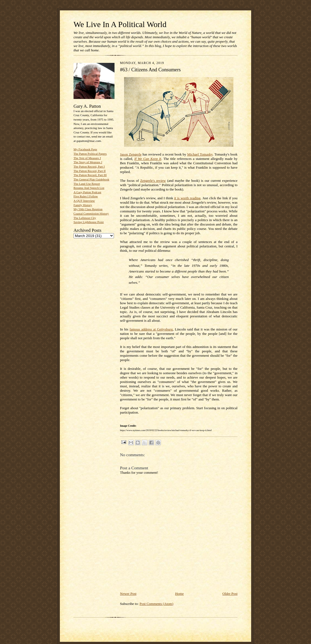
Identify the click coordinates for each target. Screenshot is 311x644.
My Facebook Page (85, 149)
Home (180, 594)
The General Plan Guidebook (91, 179)
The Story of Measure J (88, 162)
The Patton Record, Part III (90, 175)
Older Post (230, 594)
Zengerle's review (153, 181)
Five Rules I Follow (86, 196)
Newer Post (128, 594)
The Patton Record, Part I (89, 166)
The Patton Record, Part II (90, 171)
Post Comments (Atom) (157, 604)
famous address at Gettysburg (151, 329)
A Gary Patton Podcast (87, 192)
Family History (83, 205)
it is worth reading (187, 198)
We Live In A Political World (120, 24)
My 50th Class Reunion (88, 209)
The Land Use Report (87, 184)
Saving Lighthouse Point (89, 222)
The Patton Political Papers (90, 154)
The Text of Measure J (87, 158)
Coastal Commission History (91, 213)
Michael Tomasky (200, 154)
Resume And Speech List (89, 188)
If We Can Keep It (148, 159)
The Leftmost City (85, 218)
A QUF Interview (84, 201)
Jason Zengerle (131, 154)
